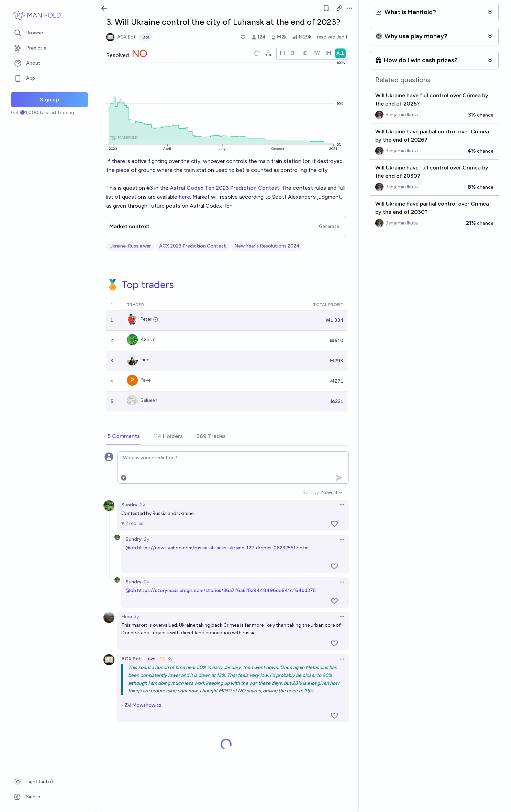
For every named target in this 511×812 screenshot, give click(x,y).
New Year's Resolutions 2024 (267, 246)
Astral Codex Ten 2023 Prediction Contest (225, 188)
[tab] (124, 437)
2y (142, 505)
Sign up (49, 100)
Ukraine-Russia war (130, 246)
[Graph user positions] (268, 53)
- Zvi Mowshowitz (141, 705)
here (184, 197)
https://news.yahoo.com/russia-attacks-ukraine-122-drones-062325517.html (223, 548)
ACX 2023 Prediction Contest (193, 246)
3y (136, 617)
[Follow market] (326, 8)
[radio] (282, 53)
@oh (131, 548)
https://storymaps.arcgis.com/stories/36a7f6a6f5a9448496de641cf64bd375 (226, 590)
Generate (329, 226)
